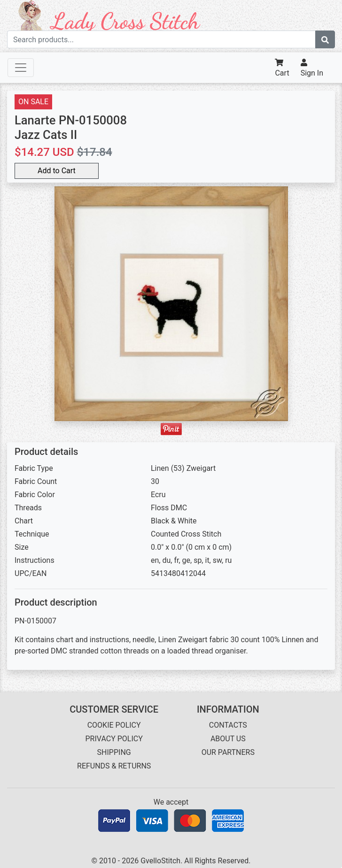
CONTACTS (228, 725)
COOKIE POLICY (114, 725)
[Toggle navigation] (21, 68)
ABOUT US (228, 739)
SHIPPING (114, 752)
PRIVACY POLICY (114, 739)
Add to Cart (57, 171)
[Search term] (161, 39)
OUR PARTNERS (228, 752)
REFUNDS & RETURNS (114, 766)
